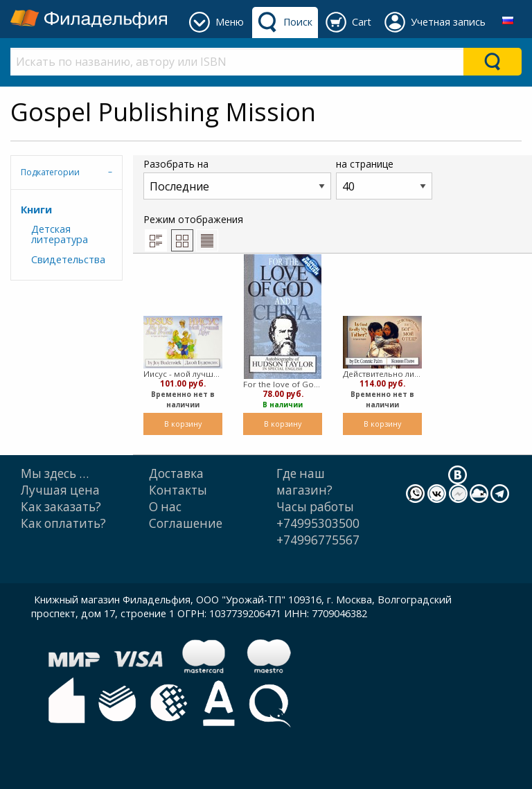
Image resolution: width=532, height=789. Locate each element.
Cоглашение (186, 523)
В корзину (183, 424)
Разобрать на (237, 178)
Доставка (176, 473)
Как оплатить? (63, 523)
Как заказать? (61, 507)
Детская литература (60, 234)
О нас (165, 507)
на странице (384, 178)
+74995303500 (318, 523)
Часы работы (315, 507)
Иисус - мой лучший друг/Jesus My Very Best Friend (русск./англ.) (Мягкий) (183, 374)
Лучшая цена (60, 490)
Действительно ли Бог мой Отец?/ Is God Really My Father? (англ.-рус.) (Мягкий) (382, 374)
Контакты (178, 490)
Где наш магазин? (304, 482)
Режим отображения (193, 232)
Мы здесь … (55, 473)
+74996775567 (318, 540)
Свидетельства (68, 259)
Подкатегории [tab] (50, 172)
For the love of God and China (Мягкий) (283, 384)
